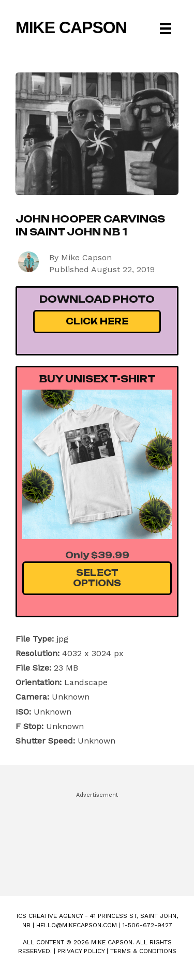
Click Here (97, 321)
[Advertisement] (97, 839)
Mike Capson (71, 27)
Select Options (97, 578)
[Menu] (166, 28)
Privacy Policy (81, 951)
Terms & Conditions (143, 951)
